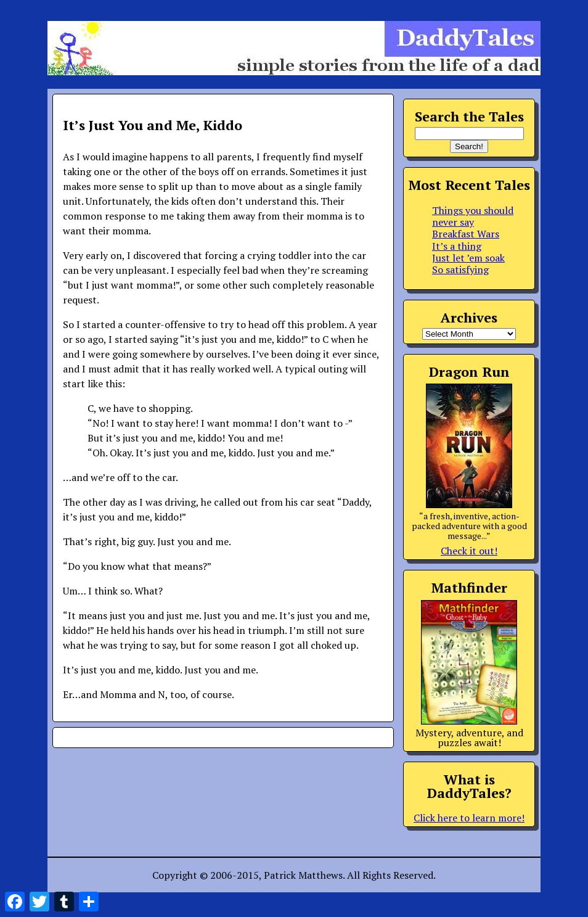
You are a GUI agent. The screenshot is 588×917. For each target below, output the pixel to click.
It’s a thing (457, 246)
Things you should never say (473, 216)
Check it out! (469, 551)
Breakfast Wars (466, 234)
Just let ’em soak (468, 258)
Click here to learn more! (469, 818)
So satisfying (460, 269)
